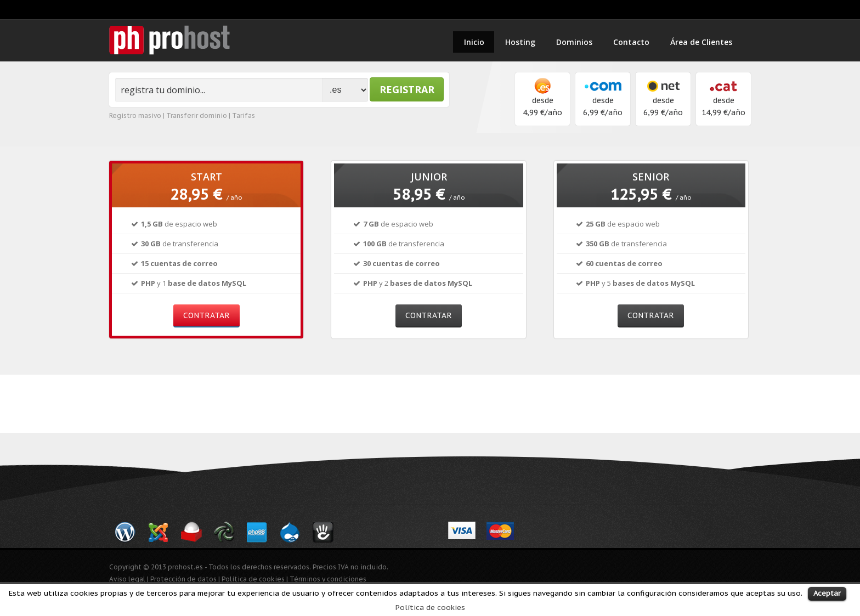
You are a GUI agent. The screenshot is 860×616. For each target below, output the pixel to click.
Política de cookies (430, 607)
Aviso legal (127, 579)
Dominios (574, 42)
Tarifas (244, 115)
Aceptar (827, 593)
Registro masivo (135, 115)
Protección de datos (183, 579)
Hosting (520, 42)
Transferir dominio (197, 115)
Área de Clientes (701, 42)
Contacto (631, 42)
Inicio (474, 42)
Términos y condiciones (328, 579)
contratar (206, 315)
